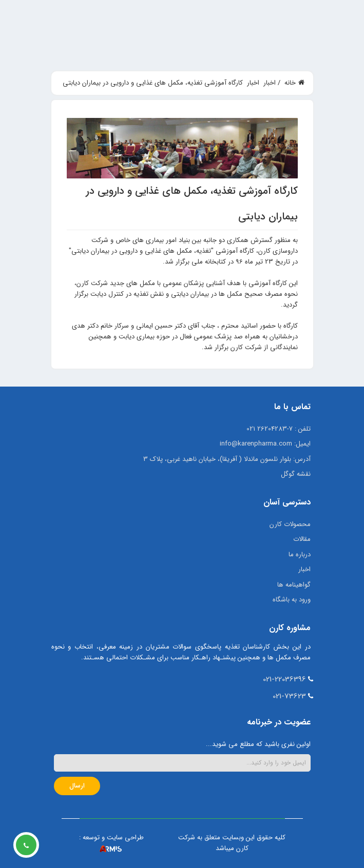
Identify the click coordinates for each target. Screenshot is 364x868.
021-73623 (289, 696)
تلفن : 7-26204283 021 (279, 429)
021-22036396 (284, 679)
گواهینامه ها (294, 585)
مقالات (302, 539)
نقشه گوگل (296, 474)
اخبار (304, 569)
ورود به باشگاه (292, 600)
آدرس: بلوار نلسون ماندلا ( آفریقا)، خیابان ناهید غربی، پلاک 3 (227, 459)
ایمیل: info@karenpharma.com (265, 444)
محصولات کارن (290, 524)
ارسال (77, 786)
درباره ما (300, 554)
